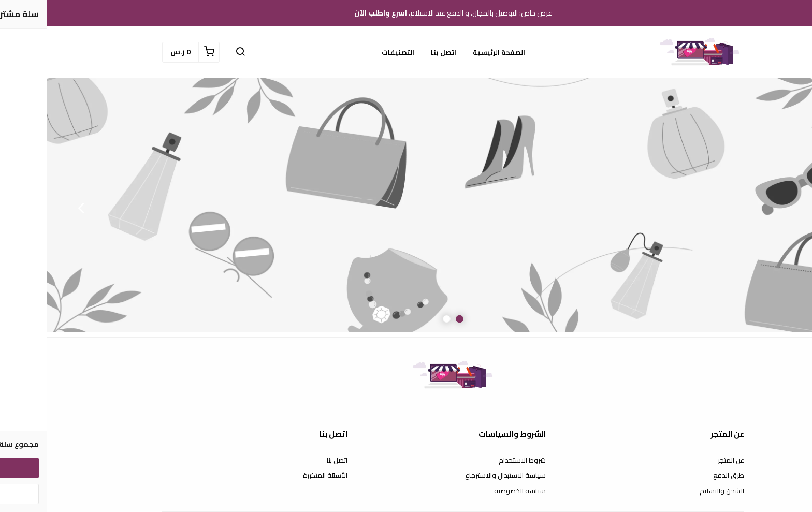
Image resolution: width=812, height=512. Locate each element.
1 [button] (412, 319)
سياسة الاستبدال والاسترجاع (458, 476)
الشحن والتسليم (675, 491)
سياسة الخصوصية (473, 491)
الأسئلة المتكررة (278, 476)
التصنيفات (351, 52)
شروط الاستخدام (475, 461)
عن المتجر (684, 461)
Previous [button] (778, 208)
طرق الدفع (682, 476)
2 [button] (400, 319)
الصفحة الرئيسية (452, 52)
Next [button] (34, 208)
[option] (406, 208)
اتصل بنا (396, 52)
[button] (193, 52)
